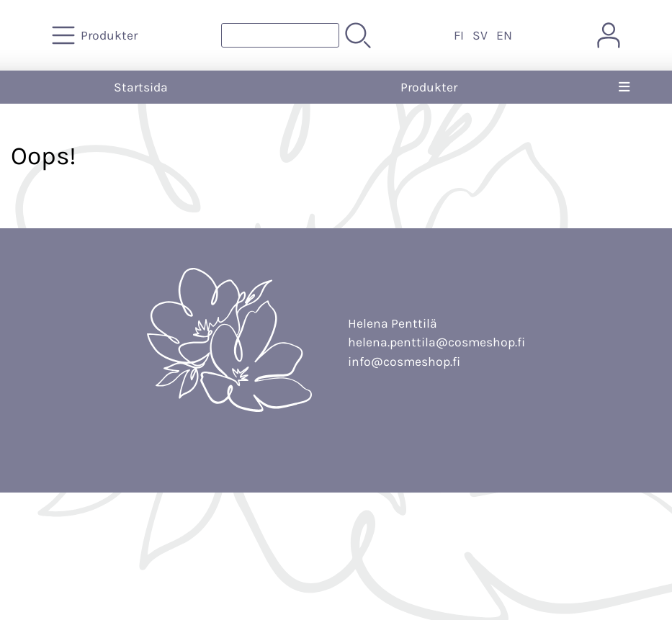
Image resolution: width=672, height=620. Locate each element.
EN (504, 35)
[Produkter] (96, 35)
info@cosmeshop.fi (404, 361)
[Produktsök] (280, 35)
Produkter (429, 87)
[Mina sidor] (609, 35)
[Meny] (624, 87)
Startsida (141, 87)
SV (480, 35)
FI (459, 35)
